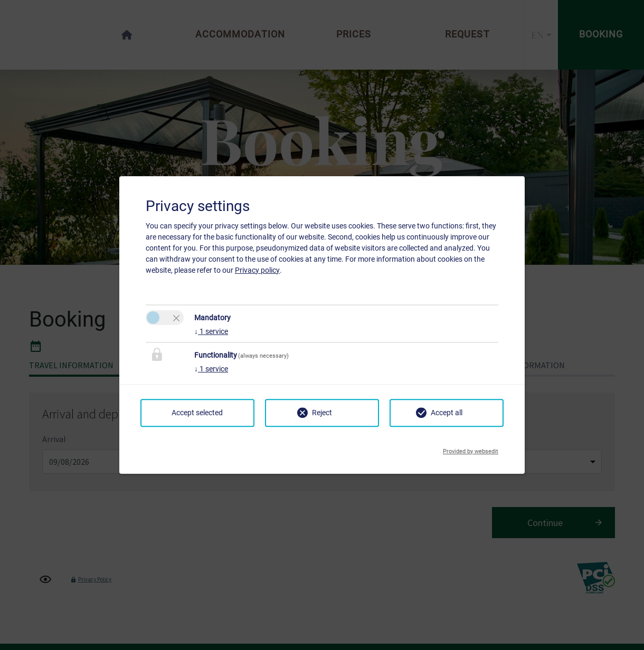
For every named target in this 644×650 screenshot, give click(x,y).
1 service (211, 331)
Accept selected (197, 413)
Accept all (447, 413)
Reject (322, 413)
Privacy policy (257, 270)
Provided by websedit (471, 448)
